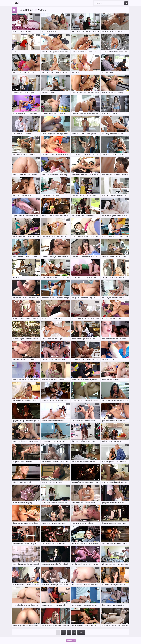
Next (81, 632)
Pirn (18, 3)
